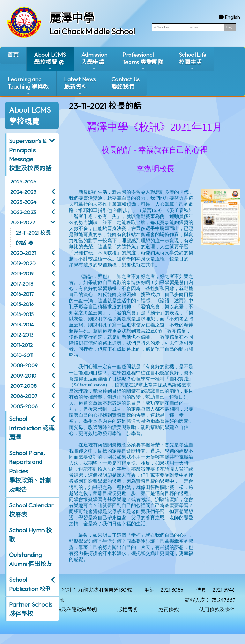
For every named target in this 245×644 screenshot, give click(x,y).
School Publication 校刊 (30, 584)
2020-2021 (23, 253)
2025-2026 (23, 182)
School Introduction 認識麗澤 (32, 428)
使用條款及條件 (217, 610)
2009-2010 (23, 376)
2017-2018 (22, 284)
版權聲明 (128, 610)
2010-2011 (22, 355)
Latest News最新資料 (80, 86)
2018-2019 (22, 273)
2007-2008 (23, 386)
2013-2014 (22, 325)
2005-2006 (24, 406)
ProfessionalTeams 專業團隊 (143, 61)
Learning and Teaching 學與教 (28, 86)
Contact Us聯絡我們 (126, 83)
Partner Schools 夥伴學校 (31, 609)
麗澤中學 (72, 18)
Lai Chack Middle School (92, 31)
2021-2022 (23, 222)
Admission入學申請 (94, 61)
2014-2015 (22, 314)
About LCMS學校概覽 (50, 61)
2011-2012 (21, 345)
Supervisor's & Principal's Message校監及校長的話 (30, 154)
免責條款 (168, 610)
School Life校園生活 (193, 61)
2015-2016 (22, 304)
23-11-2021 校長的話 (33, 238)
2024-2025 (23, 192)
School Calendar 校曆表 (31, 510)
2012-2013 (22, 335)
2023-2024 (23, 202)
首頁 (13, 55)
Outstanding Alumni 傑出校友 (31, 559)
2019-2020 (23, 263)
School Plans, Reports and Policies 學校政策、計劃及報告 (30, 471)
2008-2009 (24, 365)
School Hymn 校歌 (30, 535)
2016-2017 (22, 294)
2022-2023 (23, 212)
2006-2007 (24, 396)
